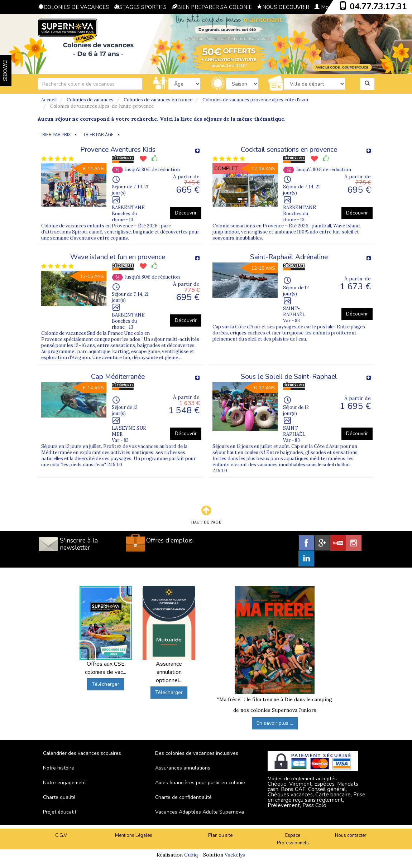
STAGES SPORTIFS (140, 7)
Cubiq (191, 855)
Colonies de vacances (90, 100)
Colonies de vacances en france (158, 100)
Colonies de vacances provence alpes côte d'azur (256, 100)
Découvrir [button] (186, 213)
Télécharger (106, 684)
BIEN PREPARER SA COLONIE (212, 7)
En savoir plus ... (275, 723)
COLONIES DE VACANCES (74, 7)
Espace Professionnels (293, 839)
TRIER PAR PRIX (55, 135)
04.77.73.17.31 (378, 6)
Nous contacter (351, 835)
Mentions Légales (134, 835)
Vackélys (235, 855)
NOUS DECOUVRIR (283, 7)
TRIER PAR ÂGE (98, 135)
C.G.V (61, 835)
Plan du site (220, 835)
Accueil (49, 100)
